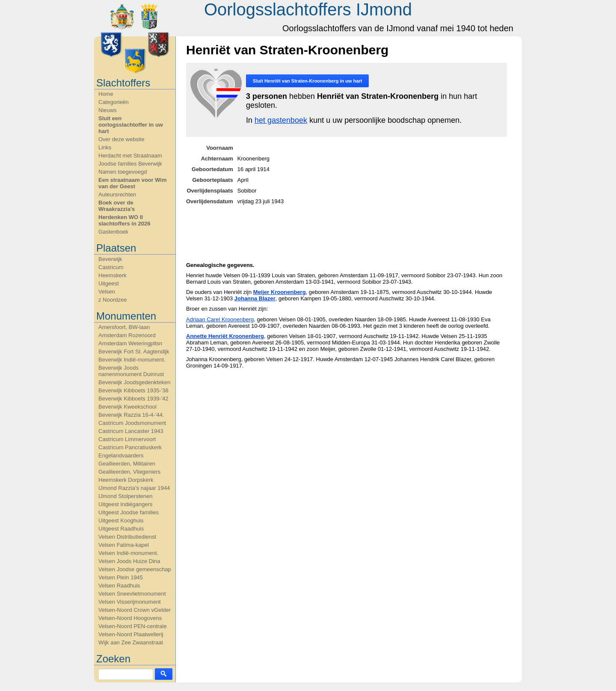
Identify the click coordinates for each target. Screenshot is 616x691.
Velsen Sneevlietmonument (132, 594)
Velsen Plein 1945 (121, 577)
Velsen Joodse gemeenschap (135, 569)
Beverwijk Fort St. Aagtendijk (134, 351)
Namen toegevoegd (123, 172)
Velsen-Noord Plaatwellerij (131, 634)
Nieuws (108, 110)
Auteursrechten (117, 194)
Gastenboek (113, 232)
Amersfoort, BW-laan (124, 327)
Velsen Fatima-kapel (124, 545)
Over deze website (121, 139)
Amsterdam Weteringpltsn (130, 343)
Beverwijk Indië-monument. (132, 360)
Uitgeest (109, 283)
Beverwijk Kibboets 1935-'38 (133, 390)
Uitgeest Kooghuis (121, 520)
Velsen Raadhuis (119, 586)
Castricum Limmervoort (127, 439)
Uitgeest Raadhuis (121, 529)
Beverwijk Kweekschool (127, 407)
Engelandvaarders (121, 455)
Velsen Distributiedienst (127, 537)
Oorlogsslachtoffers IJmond (308, 9)
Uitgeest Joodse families (129, 512)
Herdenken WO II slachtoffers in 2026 (124, 220)
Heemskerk (113, 275)
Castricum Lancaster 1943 (131, 431)
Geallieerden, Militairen (127, 464)
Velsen (107, 292)
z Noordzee (113, 300)
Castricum (111, 267)
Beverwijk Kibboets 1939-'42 (133, 399)
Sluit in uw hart (307, 81)
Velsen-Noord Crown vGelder (135, 610)
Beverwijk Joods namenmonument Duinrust (131, 371)
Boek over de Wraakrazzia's (117, 206)
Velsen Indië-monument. (128, 553)
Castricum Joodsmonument (132, 423)
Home (106, 94)
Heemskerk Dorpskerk (126, 480)
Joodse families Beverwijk (130, 164)
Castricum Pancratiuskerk (130, 447)
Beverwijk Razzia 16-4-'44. (131, 415)
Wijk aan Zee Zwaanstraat (131, 642)
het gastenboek (281, 120)
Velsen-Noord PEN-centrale (133, 626)
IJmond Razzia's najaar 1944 (134, 488)
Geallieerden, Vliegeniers (129, 472)
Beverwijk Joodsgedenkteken (134, 382)
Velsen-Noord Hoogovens (130, 618)
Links (105, 147)
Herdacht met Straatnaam (130, 156)
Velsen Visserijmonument (130, 602)
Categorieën (114, 102)
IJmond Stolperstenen (125, 496)
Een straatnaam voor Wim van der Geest (133, 183)
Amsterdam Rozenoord (127, 335)
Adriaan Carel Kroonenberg (220, 319)
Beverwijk (110, 259)
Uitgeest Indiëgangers (125, 504)
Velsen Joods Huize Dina (129, 561)
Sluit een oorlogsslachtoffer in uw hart (131, 125)
